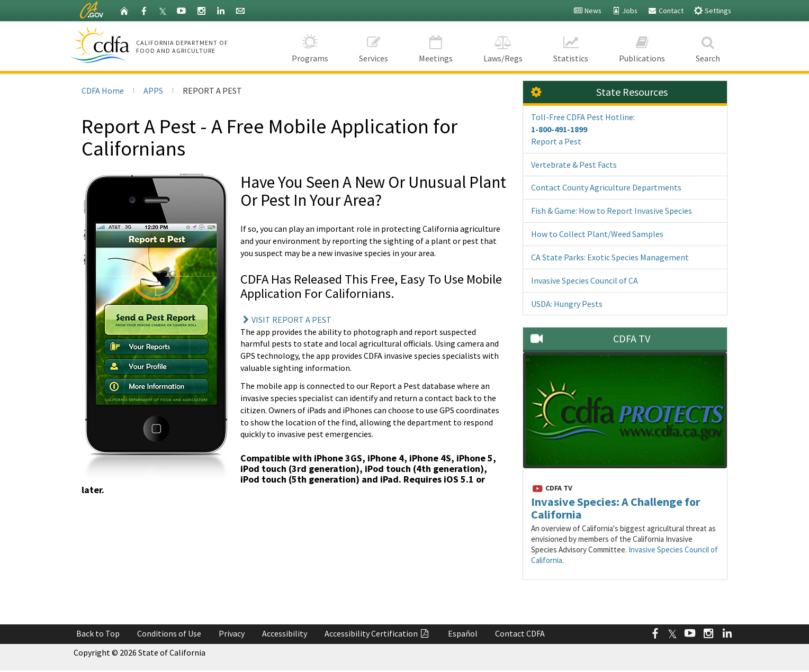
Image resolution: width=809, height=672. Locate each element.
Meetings (436, 46)
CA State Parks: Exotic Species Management (610, 257)
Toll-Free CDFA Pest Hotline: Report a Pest (583, 129)
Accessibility (285, 633)
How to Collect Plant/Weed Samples (597, 234)
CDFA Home (103, 90)
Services (374, 46)
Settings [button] (712, 10)
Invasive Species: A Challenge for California (615, 508)
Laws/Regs (503, 46)
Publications (642, 46)
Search (708, 46)
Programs (310, 46)
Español (463, 633)
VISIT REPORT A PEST (286, 320)
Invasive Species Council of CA (585, 280)
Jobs (624, 11)
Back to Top (98, 633)
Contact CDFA (520, 633)
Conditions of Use (169, 633)
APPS (153, 90)
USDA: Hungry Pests (567, 304)
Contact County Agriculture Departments (606, 187)
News (587, 11)
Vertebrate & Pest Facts (574, 165)
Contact (666, 11)
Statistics (571, 46)
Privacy (232, 633)
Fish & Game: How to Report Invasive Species (612, 211)
